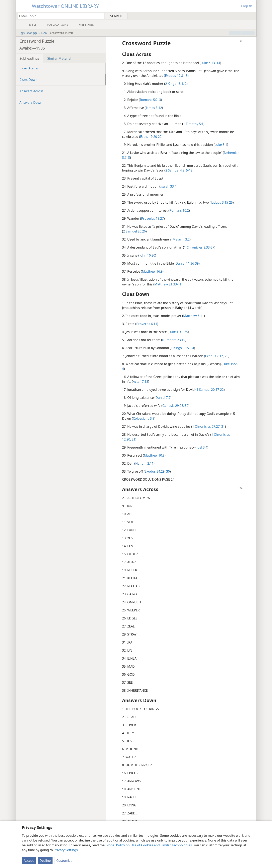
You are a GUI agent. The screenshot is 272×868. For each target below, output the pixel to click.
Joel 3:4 (202, 447)
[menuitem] (252, 16)
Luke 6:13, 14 (210, 63)
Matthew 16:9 (152, 271)
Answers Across (31, 91)
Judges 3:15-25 (222, 202)
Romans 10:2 (179, 210)
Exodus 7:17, (214, 356)
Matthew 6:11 (194, 316)
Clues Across (29, 68)
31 (223, 426)
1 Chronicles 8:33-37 (199, 247)
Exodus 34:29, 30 (157, 471)
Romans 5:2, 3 (150, 100)
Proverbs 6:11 (147, 324)
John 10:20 (147, 255)
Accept (29, 861)
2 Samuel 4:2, (175, 170)
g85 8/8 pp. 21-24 (32, 33)
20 (226, 356)
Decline (45, 861)
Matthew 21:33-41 (168, 284)
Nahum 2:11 (144, 463)
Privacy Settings (66, 850)
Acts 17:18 (141, 382)
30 (186, 406)
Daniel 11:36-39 (187, 263)
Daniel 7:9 (163, 398)
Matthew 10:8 (154, 455)
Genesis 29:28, (173, 406)
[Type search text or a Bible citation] (59, 16)
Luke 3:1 (221, 145)
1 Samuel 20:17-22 (210, 390)
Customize (64, 861)
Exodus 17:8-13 (176, 76)
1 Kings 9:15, (180, 348)
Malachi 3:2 (181, 239)
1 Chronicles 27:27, (206, 426)
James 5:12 (154, 108)
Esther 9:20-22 (151, 137)
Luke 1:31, (176, 332)
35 (186, 332)
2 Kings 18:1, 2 (176, 84)
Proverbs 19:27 (152, 218)
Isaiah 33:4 (168, 186)
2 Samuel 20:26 (134, 231)
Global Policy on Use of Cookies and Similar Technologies (149, 845)
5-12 (189, 170)
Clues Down (28, 80)
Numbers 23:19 (174, 340)
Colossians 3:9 (144, 418)
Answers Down (31, 103)
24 (192, 348)
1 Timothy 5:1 (193, 124)
